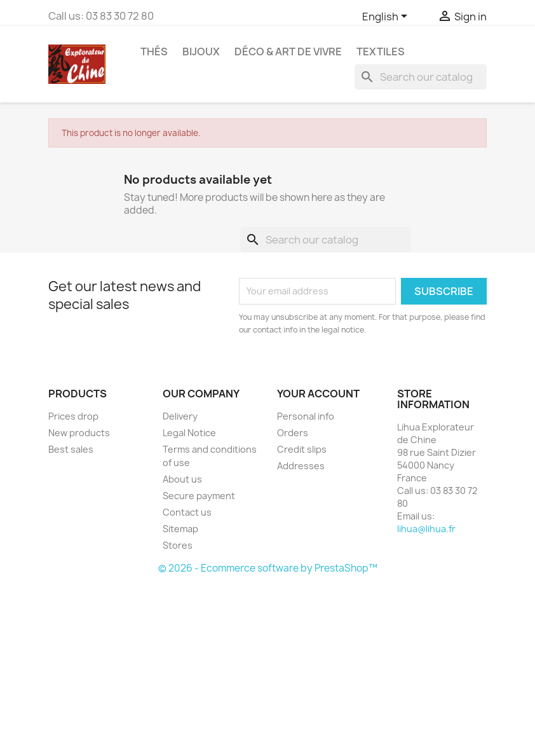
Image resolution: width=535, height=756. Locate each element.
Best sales (71, 449)
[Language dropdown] (387, 17)
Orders (293, 433)
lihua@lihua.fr (426, 529)
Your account (318, 394)
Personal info (306, 416)
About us (182, 479)
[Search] (421, 77)
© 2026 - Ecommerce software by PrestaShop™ (268, 568)
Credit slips (302, 449)
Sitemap (180, 529)
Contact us (187, 512)
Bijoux (201, 52)
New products (79, 433)
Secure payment (199, 496)
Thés (154, 52)
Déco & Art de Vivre (288, 52)
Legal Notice (189, 433)
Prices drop (73, 416)
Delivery (180, 416)
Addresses (301, 466)
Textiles (381, 52)
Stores (178, 545)
